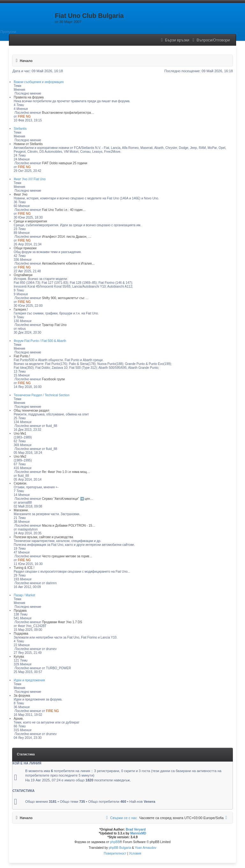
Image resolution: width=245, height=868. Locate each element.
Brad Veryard (136, 829)
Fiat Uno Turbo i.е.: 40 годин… (64, 210)
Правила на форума (29, 97)
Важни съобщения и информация (39, 82)
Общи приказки (25, 248)
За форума (22, 696)
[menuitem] (210, 40)
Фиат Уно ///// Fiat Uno (30, 179)
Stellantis (20, 129)
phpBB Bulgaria (120, 848)
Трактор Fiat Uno (54, 325)
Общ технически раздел (31, 411)
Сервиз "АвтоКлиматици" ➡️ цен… (67, 499)
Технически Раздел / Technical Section (42, 395)
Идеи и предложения (29, 680)
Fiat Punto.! (22, 356)
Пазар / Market (24, 595)
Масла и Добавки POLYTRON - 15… (68, 526)
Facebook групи (53, 379)
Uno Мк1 (20, 434)
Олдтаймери (23, 275)
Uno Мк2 (20, 457)
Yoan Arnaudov (146, 848)
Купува (19, 657)
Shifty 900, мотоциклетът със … (65, 298)
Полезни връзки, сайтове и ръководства (43, 537)
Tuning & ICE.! (24, 568)
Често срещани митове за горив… (67, 556)
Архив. (19, 719)
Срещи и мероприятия (30, 221)
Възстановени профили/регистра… (68, 113)
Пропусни (8, 32)
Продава (20, 611)
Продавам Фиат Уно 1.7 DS (62, 622)
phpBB (115, 842)
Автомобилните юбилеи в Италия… (68, 263)
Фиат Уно (21, 194)
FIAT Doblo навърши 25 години (64, 163)
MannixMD (138, 833)
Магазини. (21, 510)
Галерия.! (21, 310)
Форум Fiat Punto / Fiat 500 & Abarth (40, 341)
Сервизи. (20, 483)
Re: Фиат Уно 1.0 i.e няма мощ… (66, 472)
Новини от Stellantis (28, 144)
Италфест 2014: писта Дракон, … (67, 237)
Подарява (21, 634)
